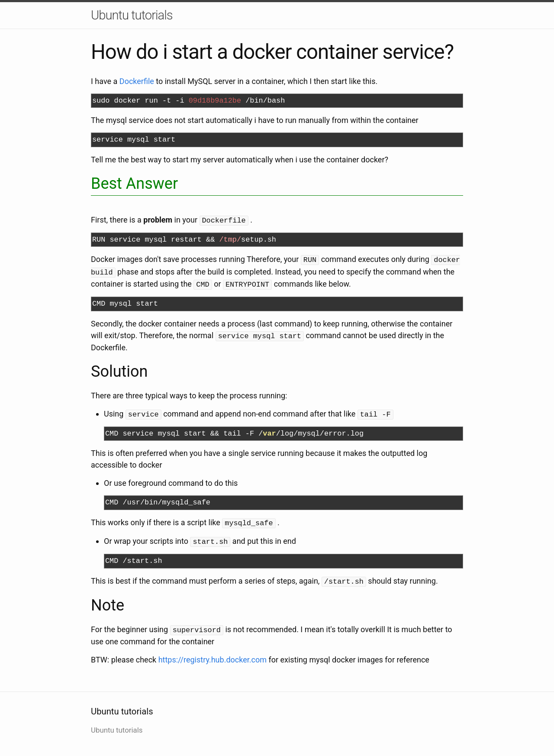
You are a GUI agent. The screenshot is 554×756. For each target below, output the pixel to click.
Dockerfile (137, 81)
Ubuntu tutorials (132, 15)
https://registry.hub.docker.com (213, 654)
